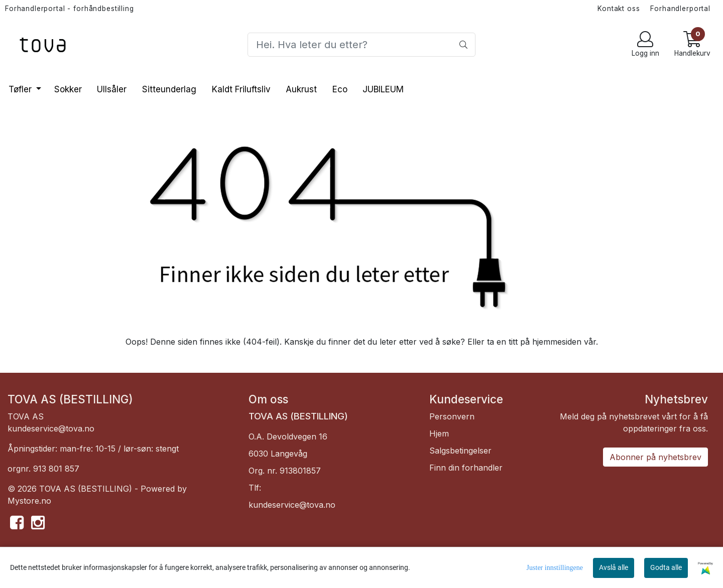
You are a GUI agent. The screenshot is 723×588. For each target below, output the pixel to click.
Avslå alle (614, 567)
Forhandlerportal (680, 9)
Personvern (452, 416)
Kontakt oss (619, 9)
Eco (340, 89)
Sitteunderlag (169, 89)
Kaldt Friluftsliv (241, 89)
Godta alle (666, 567)
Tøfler (21, 89)
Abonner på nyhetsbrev (655, 457)
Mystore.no (29, 501)
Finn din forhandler (466, 468)
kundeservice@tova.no (51, 428)
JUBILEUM (383, 89)
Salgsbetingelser (460, 451)
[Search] (361, 45)
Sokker (68, 89)
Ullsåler (112, 89)
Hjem (439, 433)
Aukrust (301, 89)
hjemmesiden (557, 342)
